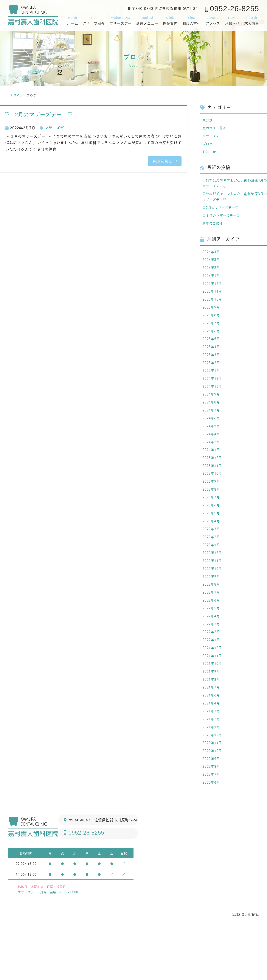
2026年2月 (212, 277)
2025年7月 (212, 337)
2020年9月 (212, 809)
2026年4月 (212, 260)
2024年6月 (212, 440)
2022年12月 (213, 586)
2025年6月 (212, 346)
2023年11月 (213, 492)
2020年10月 (213, 800)
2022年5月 (212, 646)
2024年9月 (212, 414)
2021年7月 (212, 732)
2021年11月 (213, 697)
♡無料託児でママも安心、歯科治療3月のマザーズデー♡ (235, 202)
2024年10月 (213, 406)
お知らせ (232, 20)
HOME (16, 95)
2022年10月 (213, 603)
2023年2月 (212, 569)
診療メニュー (147, 20)
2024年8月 (212, 423)
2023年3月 (212, 560)
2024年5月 (212, 449)
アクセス (213, 20)
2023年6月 (212, 534)
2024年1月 (212, 474)
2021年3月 (212, 757)
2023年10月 (213, 500)
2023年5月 (212, 543)
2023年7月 (212, 526)
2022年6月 (212, 637)
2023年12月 (213, 483)
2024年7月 (212, 431)
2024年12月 (213, 397)
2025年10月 (213, 311)
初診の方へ (192, 20)
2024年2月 (212, 466)
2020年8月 (212, 817)
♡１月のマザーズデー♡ (224, 222)
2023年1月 (212, 577)
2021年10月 (213, 706)
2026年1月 (212, 286)
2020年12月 (213, 783)
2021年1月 (212, 774)
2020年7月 (212, 826)
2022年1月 (212, 680)
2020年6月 (212, 835)
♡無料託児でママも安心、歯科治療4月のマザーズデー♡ (235, 187)
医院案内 (170, 20)
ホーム (73, 20)
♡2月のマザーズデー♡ (223, 214)
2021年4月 (212, 749)
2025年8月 (212, 328)
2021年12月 (213, 689)
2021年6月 (212, 740)
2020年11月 (213, 792)
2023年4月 (212, 551)
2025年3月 (212, 371)
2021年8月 (212, 723)
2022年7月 (212, 629)
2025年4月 (212, 363)
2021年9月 (212, 714)
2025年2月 (212, 380)
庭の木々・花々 (216, 129)
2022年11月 (213, 594)
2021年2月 (212, 766)
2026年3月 (212, 268)
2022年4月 (212, 654)
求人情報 (252, 20)
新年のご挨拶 (214, 231)
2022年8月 (212, 620)
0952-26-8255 (234, 9)
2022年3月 (212, 663)
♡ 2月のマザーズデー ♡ (38, 114)
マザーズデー (121, 20)
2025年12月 (213, 294)
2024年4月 (212, 457)
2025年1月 (212, 389)
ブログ (208, 146)
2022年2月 (212, 671)
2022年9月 (212, 611)
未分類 (208, 120)
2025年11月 (213, 303)
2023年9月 (212, 509)
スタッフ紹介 (94, 20)
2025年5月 (212, 354)
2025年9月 (212, 320)
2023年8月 (212, 517)
